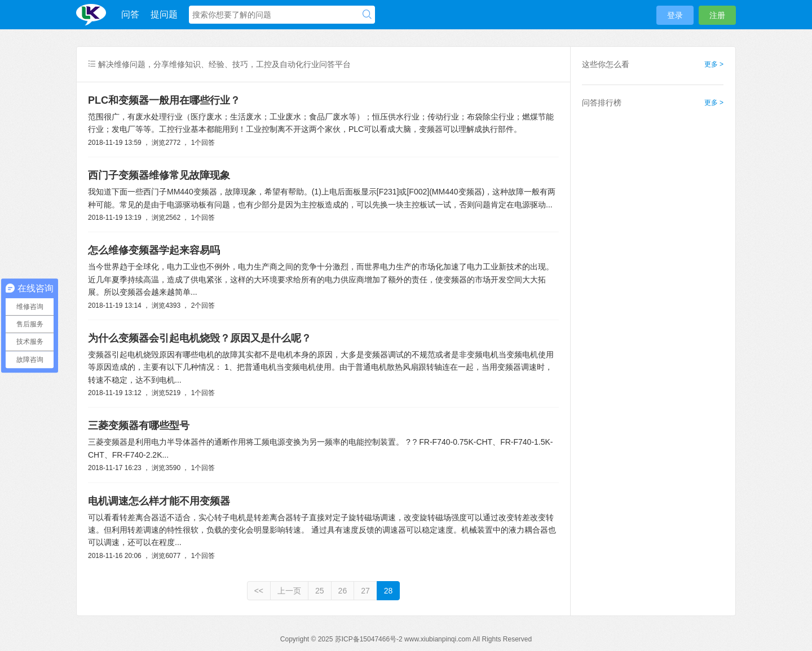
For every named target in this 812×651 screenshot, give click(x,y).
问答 (130, 14)
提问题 (164, 14)
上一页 (289, 591)
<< (259, 591)
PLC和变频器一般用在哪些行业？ (164, 100)
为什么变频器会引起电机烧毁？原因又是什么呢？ (200, 338)
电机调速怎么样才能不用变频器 (159, 501)
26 (343, 591)
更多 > (714, 64)
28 (389, 591)
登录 (675, 15)
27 (365, 591)
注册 (717, 15)
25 (320, 591)
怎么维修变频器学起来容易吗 (154, 250)
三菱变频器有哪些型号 (139, 426)
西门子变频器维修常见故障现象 (159, 175)
